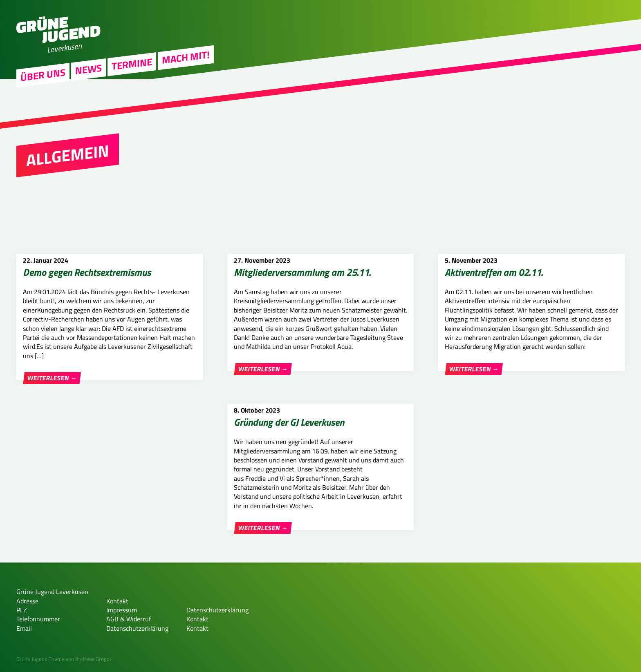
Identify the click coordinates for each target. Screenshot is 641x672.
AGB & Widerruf (129, 619)
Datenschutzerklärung (137, 628)
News (89, 113)
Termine (132, 107)
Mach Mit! (186, 100)
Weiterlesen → (52, 378)
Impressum (122, 610)
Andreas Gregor (93, 659)
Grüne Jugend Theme (40, 659)
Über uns (43, 118)
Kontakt (117, 601)
